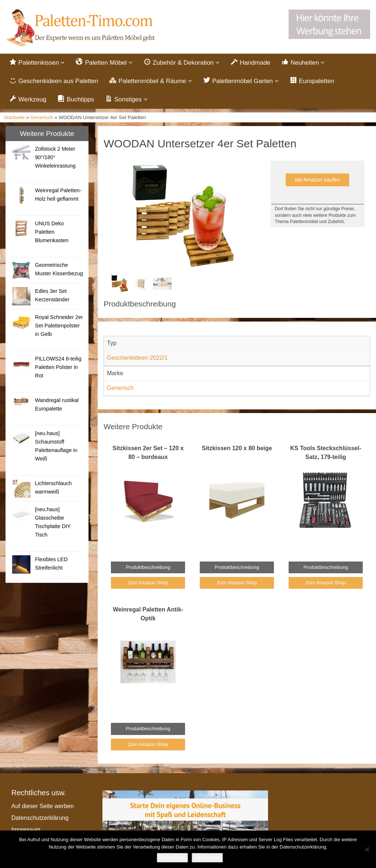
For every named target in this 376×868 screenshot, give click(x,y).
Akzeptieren (172, 858)
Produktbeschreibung (148, 568)
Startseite (14, 118)
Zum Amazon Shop (148, 584)
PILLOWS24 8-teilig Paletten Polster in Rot (58, 368)
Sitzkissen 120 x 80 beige (237, 449)
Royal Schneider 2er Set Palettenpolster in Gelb (59, 327)
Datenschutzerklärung (40, 819)
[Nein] (367, 849)
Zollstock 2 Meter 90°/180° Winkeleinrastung (55, 158)
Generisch (42, 118)
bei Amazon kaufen (318, 181)
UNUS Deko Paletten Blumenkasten (52, 233)
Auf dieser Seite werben (43, 807)
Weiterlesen (207, 858)
